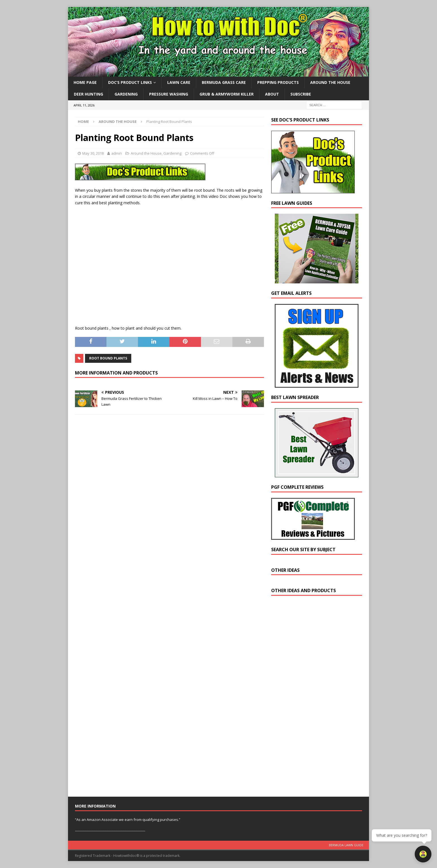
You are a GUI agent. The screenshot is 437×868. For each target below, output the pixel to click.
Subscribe (301, 94)
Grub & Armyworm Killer (227, 94)
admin (116, 153)
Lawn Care (179, 82)
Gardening (126, 94)
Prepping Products (278, 82)
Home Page (85, 82)
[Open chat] (423, 854)
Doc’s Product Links (130, 82)
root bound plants (108, 358)
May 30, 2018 (93, 153)
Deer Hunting (88, 94)
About (272, 94)
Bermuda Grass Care (224, 82)
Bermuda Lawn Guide (346, 845)
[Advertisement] (313, 697)
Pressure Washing (169, 94)
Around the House (330, 82)
